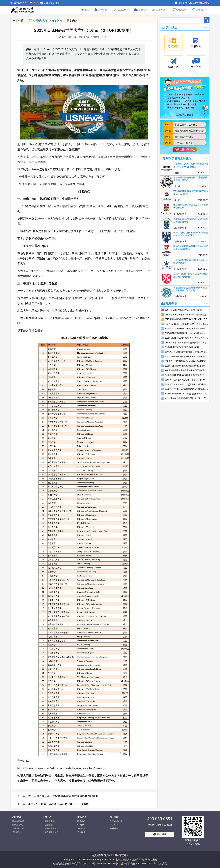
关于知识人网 (116, 821)
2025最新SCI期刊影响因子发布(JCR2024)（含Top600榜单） (187, 319)
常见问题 (81, 832)
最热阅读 (172, 303)
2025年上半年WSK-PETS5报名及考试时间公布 (185, 328)
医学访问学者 (18, 825)
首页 (85, 11)
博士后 (139, 10)
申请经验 (81, 825)
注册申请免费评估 (201, 3)
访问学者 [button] (101, 10)
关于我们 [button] (199, 10)
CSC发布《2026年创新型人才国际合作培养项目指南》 (187, 361)
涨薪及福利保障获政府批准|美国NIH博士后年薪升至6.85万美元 (187, 324)
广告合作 (114, 825)
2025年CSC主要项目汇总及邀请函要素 (182, 347)
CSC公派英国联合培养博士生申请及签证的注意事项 (187, 315)
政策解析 (57, 21)
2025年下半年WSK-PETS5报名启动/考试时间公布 (187, 394)
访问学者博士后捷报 (179, 158)
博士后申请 (50, 821)
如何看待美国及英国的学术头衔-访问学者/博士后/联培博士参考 (187, 370)
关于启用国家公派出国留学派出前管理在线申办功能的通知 (63, 796)
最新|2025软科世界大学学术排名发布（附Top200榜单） (187, 380)
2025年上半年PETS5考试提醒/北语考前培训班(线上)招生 (187, 389)
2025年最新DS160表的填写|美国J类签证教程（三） (187, 338)
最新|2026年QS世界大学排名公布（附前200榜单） (187, 352)
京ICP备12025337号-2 (108, 864)
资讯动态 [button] (179, 10)
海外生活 (81, 828)
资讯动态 (42, 21)
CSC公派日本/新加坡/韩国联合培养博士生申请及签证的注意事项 (187, 343)
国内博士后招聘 (52, 832)
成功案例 (16, 832)
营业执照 (162, 864)
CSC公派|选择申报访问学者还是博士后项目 (184, 310)
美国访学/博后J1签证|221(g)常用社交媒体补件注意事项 (187, 384)
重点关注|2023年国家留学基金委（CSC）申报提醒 (58, 804)
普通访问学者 (18, 821)
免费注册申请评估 (185, 150)
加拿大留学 (160, 10)
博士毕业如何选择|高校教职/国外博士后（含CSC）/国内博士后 (187, 398)
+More (205, 27)
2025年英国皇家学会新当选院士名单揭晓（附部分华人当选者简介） (187, 366)
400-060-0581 (160, 819)
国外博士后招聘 (52, 828)
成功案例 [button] (120, 10)
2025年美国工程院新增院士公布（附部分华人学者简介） (187, 333)
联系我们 (114, 828)
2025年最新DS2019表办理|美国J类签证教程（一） (187, 375)
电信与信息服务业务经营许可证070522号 (74, 864)
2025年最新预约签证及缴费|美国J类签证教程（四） (187, 356)
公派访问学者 (18, 828)
